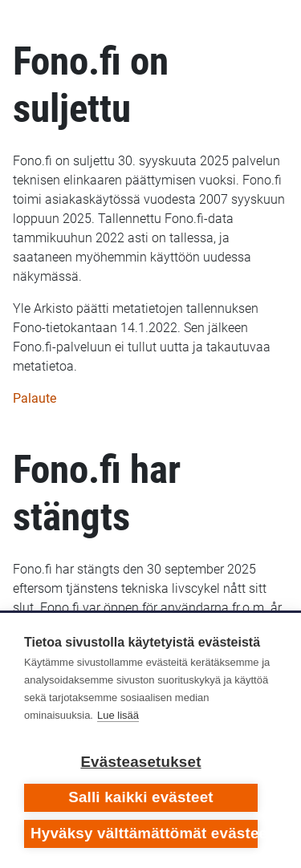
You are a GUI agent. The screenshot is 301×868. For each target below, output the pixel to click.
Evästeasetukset (140, 762)
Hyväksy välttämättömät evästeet (144, 833)
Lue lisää (118, 715)
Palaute (35, 398)
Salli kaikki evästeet (141, 797)
